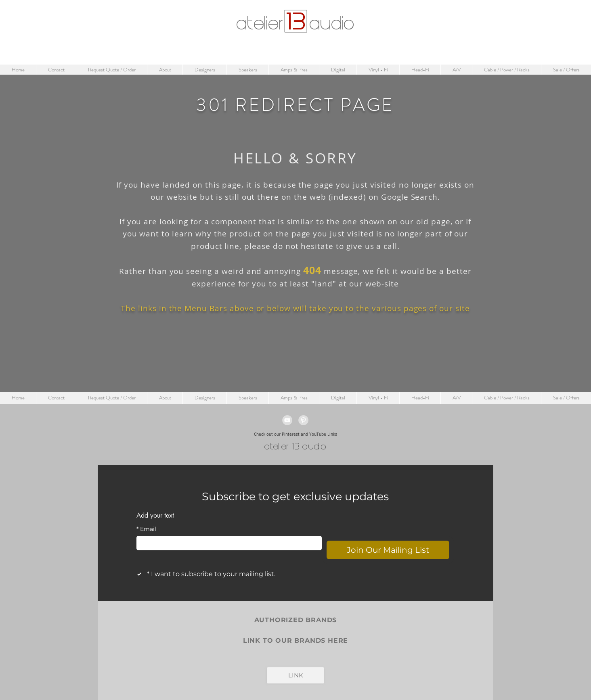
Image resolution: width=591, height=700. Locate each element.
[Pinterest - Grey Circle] (303, 420)
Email (146, 529)
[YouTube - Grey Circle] (287, 420)
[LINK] (295, 675)
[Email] (227, 543)
